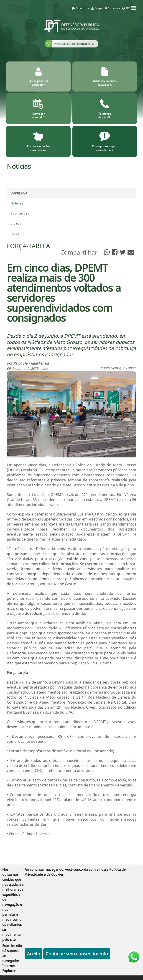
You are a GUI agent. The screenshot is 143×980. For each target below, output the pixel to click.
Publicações (20, 213)
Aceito (33, 954)
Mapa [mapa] (97, 8)
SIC (126, 8)
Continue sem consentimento (77, 954)
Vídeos (16, 223)
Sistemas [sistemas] (112, 8)
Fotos (15, 233)
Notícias (17, 203)
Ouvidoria (80, 8)
